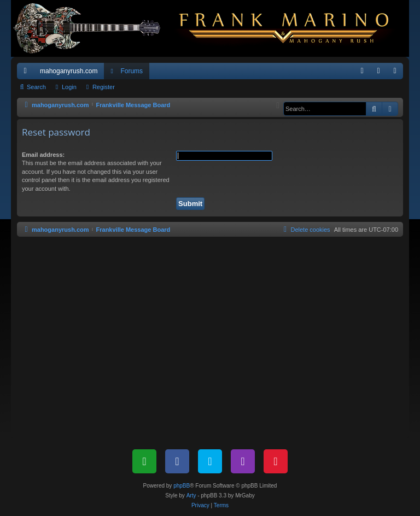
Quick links (27, 73)
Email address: (43, 155)
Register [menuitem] (397, 73)
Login (69, 87)
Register (104, 87)
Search (36, 87)
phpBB (182, 486)
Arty (191, 496)
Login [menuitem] (381, 73)
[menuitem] (362, 71)
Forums (132, 71)
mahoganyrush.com (69, 71)
